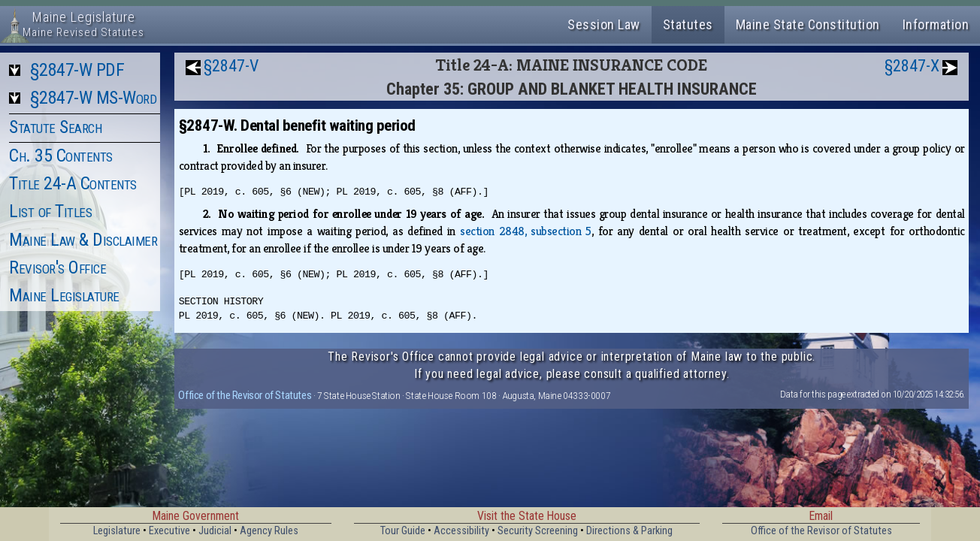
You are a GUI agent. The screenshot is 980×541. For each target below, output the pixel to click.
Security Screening (538, 531)
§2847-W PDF (77, 70)
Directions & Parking (629, 531)
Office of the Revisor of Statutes (245, 395)
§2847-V (231, 66)
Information (936, 24)
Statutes (688, 24)
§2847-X (912, 66)
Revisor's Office (57, 267)
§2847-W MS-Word (94, 98)
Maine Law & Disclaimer (83, 240)
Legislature (117, 531)
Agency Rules (269, 531)
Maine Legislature (64, 295)
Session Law (604, 24)
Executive (169, 531)
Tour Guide (403, 531)
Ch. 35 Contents (61, 156)
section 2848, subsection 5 (526, 231)
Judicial (215, 531)
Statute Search (55, 127)
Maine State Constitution (808, 24)
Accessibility (461, 531)
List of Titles (50, 211)
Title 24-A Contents (73, 183)
